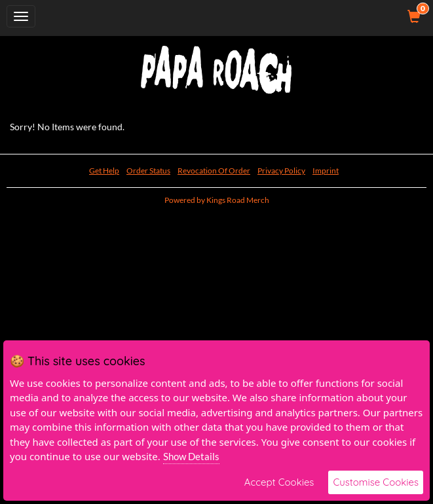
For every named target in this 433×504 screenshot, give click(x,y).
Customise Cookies (376, 482)
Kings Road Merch (238, 200)
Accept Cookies (279, 482)
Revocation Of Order (214, 171)
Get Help (104, 171)
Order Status (148, 171)
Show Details (191, 456)
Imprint (326, 171)
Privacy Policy (281, 171)
